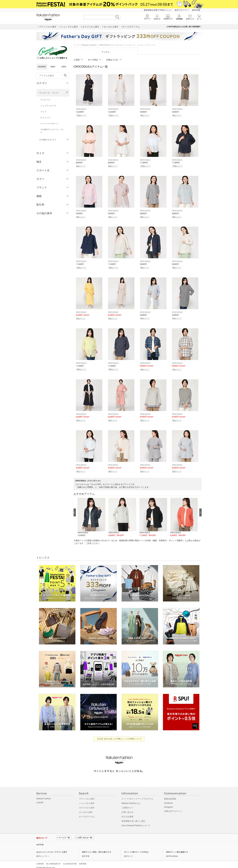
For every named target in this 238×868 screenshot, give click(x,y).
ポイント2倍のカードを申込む (136, 849)
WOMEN (42, 67)
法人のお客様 (127, 813)
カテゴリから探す (87, 804)
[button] (91, 514)
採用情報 (83, 860)
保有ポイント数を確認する (177, 849)
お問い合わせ (127, 809)
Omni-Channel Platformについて (136, 822)
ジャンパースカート (49, 124)
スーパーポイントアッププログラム (137, 795)
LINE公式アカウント (173, 808)
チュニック (45, 118)
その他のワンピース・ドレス (52, 131)
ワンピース (45, 100)
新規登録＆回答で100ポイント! (158, 10)
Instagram (169, 804)
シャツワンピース (48, 106)
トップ (77, 45)
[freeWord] (53, 76)
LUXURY (40, 799)
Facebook (168, 800)
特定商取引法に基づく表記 (133, 818)
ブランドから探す (87, 795)
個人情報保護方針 (53, 860)
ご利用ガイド (127, 804)
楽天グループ (181, 10)
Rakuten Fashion (89, 45)
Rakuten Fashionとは (131, 800)
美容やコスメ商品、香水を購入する (97, 849)
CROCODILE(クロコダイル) (111, 45)
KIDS (64, 67)
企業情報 (40, 860)
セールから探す (86, 809)
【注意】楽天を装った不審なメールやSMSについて (119, 735)
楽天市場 (196, 10)
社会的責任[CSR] (70, 860)
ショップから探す (87, 800)
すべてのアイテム (87, 813)
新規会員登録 (170, 795)
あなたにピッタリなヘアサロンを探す (52, 849)
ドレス (43, 112)
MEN (53, 67)
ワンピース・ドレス (49, 93)
